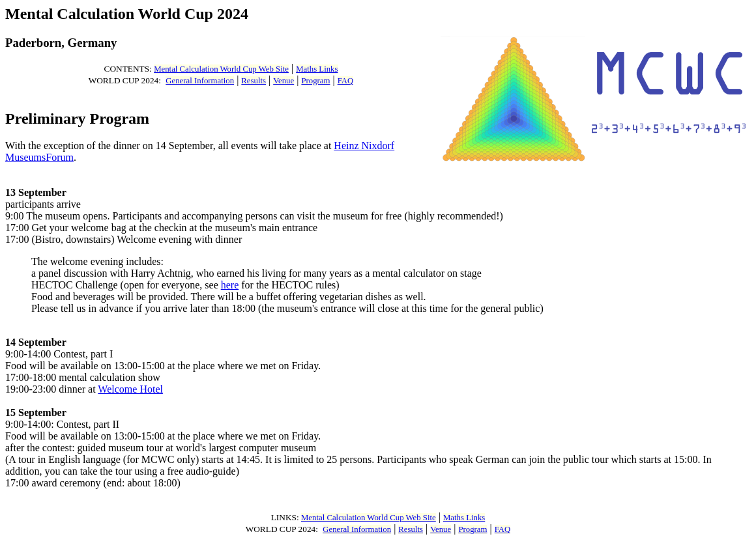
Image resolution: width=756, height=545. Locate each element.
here (230, 285)
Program (315, 81)
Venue (283, 81)
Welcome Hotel (130, 389)
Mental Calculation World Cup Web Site (221, 69)
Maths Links (317, 69)
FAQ (346, 81)
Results (254, 81)
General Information (200, 81)
